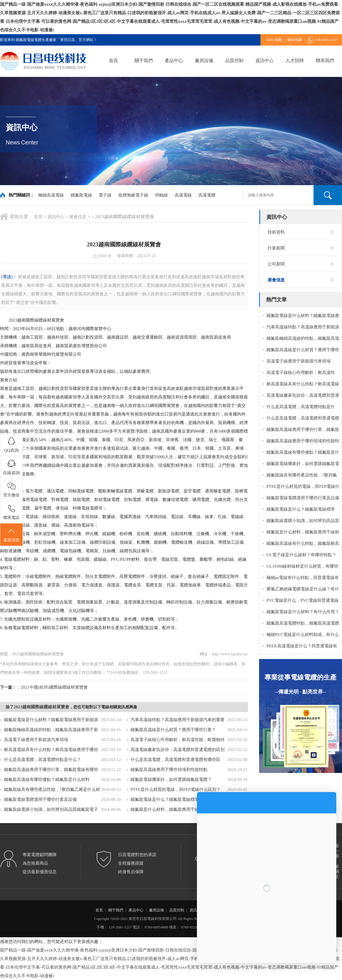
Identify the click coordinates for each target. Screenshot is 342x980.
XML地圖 (274, 40)
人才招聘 (295, 61)
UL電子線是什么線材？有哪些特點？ (301, 555)
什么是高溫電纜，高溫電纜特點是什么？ (42, 760)
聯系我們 (325, 61)
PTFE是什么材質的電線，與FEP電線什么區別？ (176, 789)
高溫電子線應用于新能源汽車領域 (36, 740)
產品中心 (174, 61)
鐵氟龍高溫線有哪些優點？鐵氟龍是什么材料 (47, 780)
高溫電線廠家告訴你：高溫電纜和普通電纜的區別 (178, 750)
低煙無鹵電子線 (133, 195)
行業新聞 (276, 248)
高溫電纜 (207, 195)
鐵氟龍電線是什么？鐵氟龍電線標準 (165, 799)
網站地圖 (295, 40)
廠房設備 (204, 61)
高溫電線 (183, 195)
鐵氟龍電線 (81, 195)
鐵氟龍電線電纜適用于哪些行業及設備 (40, 799)
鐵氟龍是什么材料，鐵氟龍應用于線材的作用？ (175, 809)
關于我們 (144, 61)
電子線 (105, 195)
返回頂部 (11, 535)
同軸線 (161, 195)
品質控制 (234, 61)
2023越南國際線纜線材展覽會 (41, 707)
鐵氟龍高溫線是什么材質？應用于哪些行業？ (173, 730)
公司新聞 (276, 264)
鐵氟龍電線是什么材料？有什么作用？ (303, 612)
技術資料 (276, 232)
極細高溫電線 (51, 195)
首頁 (113, 61)
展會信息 (78, 217)
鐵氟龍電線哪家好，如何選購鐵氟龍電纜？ (171, 780)
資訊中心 (264, 61)
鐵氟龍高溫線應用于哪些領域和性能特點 (169, 770)
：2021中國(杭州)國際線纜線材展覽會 (52, 687)
